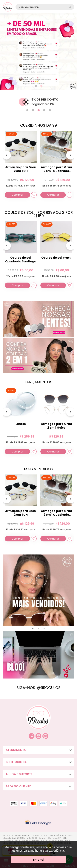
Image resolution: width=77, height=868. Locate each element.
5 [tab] (50, 110)
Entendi (38, 860)
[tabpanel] (38, 52)
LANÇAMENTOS (38, 382)
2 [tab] (41, 86)
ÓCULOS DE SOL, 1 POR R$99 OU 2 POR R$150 (39, 214)
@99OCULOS (49, 688)
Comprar (17, 195)
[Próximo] (70, 156)
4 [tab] (44, 110)
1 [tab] (36, 86)
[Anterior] (7, 156)
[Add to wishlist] (34, 195)
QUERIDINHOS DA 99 (38, 125)
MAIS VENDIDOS (38, 469)
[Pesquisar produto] (70, 7)
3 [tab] (38, 110)
